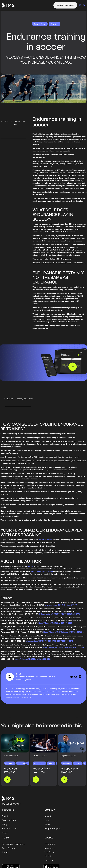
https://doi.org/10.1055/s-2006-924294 (56, 623)
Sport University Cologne (42, 572)
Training (6, 816)
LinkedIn (49, 861)
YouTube (49, 852)
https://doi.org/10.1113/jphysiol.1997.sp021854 (63, 632)
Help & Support (53, 829)
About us (49, 816)
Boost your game (65, 5)
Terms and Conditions (13, 844)
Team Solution (10, 820)
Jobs (47, 820)
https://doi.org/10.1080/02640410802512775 (60, 614)
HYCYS (30, 566)
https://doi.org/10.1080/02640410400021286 (63, 648)
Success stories (10, 829)
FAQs (5, 833)
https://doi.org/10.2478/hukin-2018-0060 (33, 659)
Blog (5, 824)
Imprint (6, 852)
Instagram (50, 848)
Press (47, 824)
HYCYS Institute (45, 540)
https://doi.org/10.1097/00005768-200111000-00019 (49, 641)
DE (80, 5)
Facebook (50, 844)
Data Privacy (9, 848)
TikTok (48, 856)
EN (84, 5)
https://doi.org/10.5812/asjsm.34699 (61, 605)
